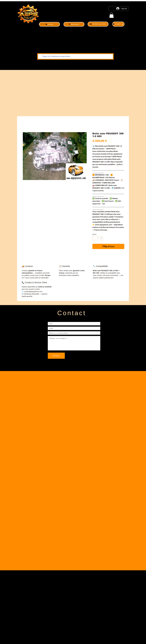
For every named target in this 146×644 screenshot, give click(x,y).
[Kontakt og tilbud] (98, 24)
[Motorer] (49, 24)
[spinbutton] (98, 238)
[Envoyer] (56, 356)
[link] (111, 15)
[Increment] (101, 238)
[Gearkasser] (74, 24)
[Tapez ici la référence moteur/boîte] (75, 56)
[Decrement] (94, 238)
